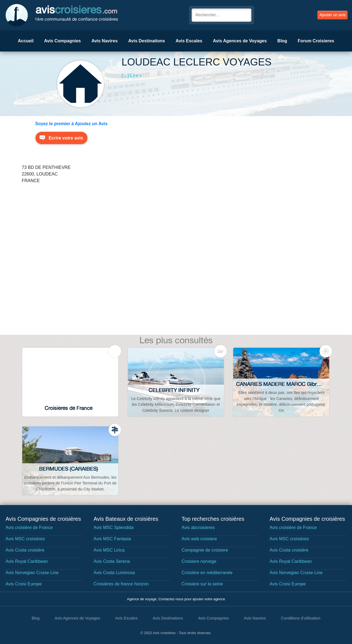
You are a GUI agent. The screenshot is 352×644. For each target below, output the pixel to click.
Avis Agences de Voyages (240, 41)
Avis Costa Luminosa (114, 573)
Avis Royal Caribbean (27, 561)
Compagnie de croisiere (205, 550)
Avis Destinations (147, 41)
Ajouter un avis (333, 15)
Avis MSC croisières (25, 539)
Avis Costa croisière (25, 550)
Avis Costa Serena (112, 561)
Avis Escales (189, 41)
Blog (282, 41)
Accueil (26, 41)
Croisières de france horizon (121, 584)
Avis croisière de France (29, 527)
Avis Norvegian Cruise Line (32, 573)
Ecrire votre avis (66, 138)
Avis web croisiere (199, 539)
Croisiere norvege (199, 561)
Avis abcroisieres (198, 527)
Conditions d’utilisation (301, 618)
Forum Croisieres (316, 41)
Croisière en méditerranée (207, 573)
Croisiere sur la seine (202, 584)
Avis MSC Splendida (114, 527)
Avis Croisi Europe (24, 584)
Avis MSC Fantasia (112, 539)
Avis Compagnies (62, 41)
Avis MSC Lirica (109, 550)
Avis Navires (104, 41)
